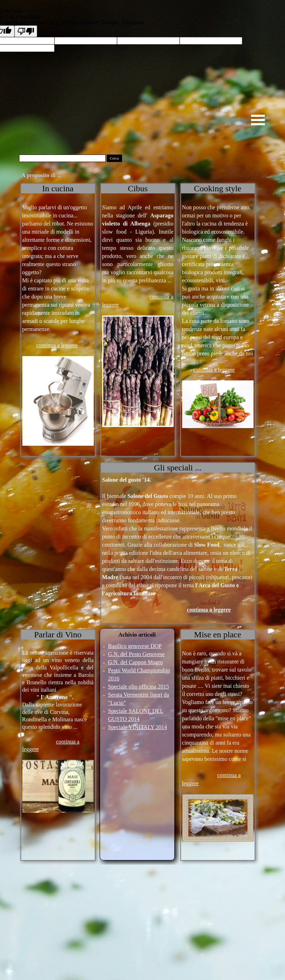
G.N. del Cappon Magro (136, 662)
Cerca (114, 158)
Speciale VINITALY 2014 (138, 727)
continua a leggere (57, 345)
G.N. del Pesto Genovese (136, 654)
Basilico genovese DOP (135, 646)
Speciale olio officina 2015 (139, 687)
